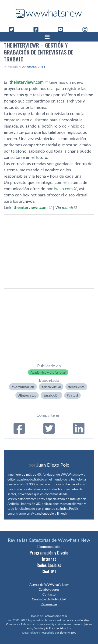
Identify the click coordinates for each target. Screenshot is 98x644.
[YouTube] (62, 29)
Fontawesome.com (55, 616)
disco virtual (52, 387)
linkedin (63, 513)
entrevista (77, 387)
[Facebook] (38, 29)
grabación (52, 395)
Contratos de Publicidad (49, 599)
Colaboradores (49, 589)
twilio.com (63, 189)
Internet (49, 559)
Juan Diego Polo (53, 465)
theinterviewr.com (27, 82)
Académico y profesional (48, 372)
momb (67, 207)
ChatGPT (49, 571)
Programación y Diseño (49, 553)
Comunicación (24, 387)
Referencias (49, 604)
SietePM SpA (68, 633)
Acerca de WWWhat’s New (49, 585)
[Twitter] (13, 29)
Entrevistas (28, 395)
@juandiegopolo (42, 513)
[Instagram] (87, 29)
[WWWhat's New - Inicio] (49, 13)
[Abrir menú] (49, 37)
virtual (73, 395)
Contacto (49, 594)
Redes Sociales (49, 565)
